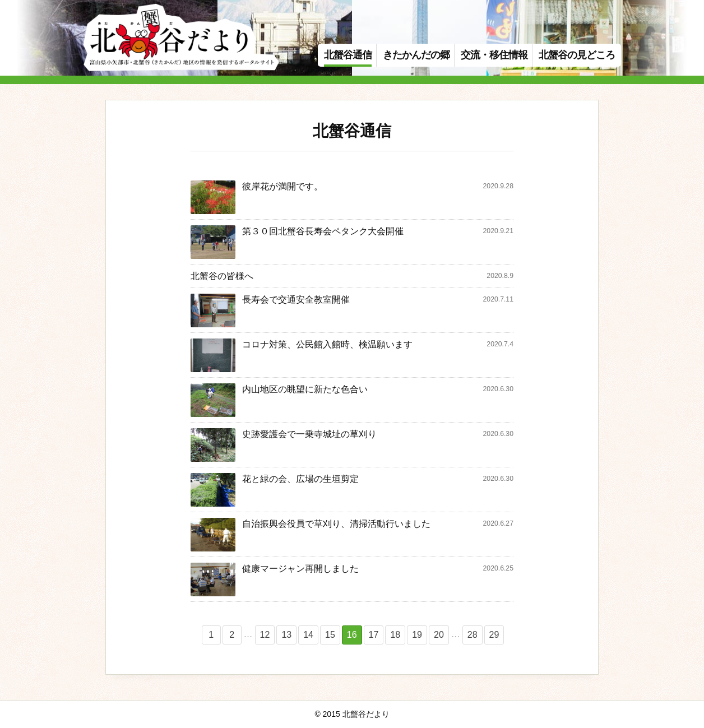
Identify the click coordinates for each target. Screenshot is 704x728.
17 (374, 635)
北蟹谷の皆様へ (222, 276)
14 (308, 635)
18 (395, 635)
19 (417, 635)
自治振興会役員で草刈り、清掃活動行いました (336, 524)
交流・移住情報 (494, 55)
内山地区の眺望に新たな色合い (305, 389)
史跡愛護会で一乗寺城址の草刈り (309, 434)
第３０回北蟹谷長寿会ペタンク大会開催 (323, 231)
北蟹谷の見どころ (577, 55)
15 (330, 635)
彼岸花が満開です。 (282, 186)
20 (439, 635)
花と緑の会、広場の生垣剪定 (300, 479)
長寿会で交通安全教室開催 (296, 300)
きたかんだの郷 (416, 55)
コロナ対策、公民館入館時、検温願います (327, 344)
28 (473, 635)
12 (265, 635)
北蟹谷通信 (348, 55)
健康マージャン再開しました (300, 569)
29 (494, 635)
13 (286, 635)
